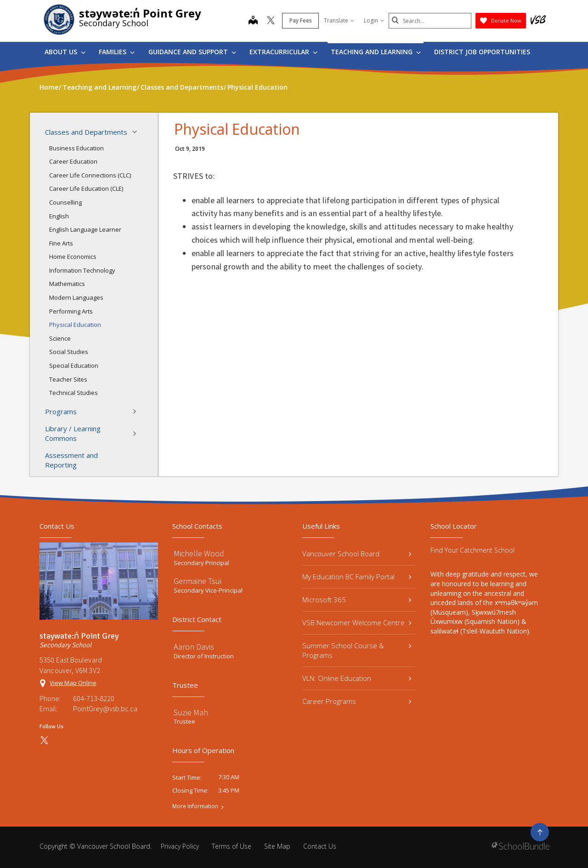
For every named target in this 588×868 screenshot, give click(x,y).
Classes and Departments (94, 132)
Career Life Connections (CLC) (90, 175)
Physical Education (75, 325)
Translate (339, 20)
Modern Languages (76, 297)
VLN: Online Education (357, 678)
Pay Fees (301, 20)
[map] (253, 21)
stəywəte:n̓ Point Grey (140, 13)
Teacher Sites (68, 379)
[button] (137, 132)
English (59, 216)
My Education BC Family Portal (357, 577)
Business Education (76, 148)
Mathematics (67, 284)
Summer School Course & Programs (357, 650)
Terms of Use (232, 846)
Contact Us (320, 846)
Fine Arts (61, 243)
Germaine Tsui (198, 581)
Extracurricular (283, 52)
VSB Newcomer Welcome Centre (357, 622)
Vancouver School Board (357, 554)
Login (374, 20)
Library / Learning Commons (94, 433)
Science (60, 338)
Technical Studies (73, 393)
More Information (195, 806)
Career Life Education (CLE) (86, 188)
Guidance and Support (192, 52)
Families (117, 52)
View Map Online (73, 683)
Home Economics (73, 257)
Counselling (65, 202)
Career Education (73, 161)
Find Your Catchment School (472, 550)
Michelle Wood (199, 553)
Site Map (277, 846)
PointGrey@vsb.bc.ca (105, 708)
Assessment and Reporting (71, 460)
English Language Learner (85, 229)
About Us (65, 52)
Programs (94, 411)
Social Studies (69, 352)
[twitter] (271, 21)
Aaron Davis (194, 647)
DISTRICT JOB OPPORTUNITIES (482, 52)
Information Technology (82, 270)
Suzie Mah (191, 712)
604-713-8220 (94, 698)
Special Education (74, 365)
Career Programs (357, 701)
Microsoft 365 (357, 600)
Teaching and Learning (376, 52)
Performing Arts (71, 311)
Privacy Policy (180, 846)
